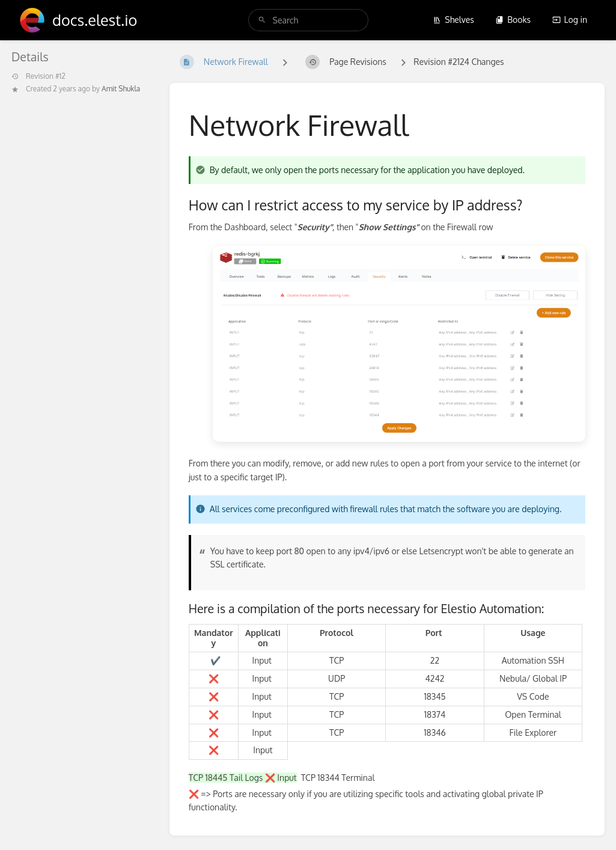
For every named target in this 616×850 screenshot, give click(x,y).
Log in (570, 20)
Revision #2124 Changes (459, 62)
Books (513, 20)
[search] (308, 20)
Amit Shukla (121, 89)
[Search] (262, 20)
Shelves (453, 20)
